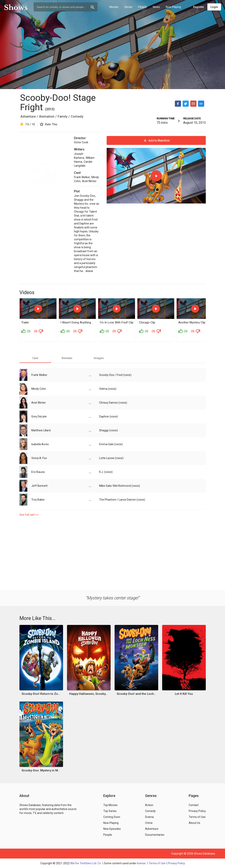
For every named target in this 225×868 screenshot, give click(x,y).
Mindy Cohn (39, 389)
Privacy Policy (176, 863)
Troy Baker (38, 500)
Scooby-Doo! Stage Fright (58, 102)
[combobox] (66, 7)
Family (63, 116)
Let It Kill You (184, 694)
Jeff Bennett (39, 486)
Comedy (77, 116)
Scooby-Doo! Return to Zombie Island (41, 694)
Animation (47, 116)
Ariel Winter (89, 181)
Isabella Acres (40, 444)
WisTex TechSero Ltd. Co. (86, 863)
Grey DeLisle (39, 416)
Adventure (28, 116)
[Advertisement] (113, 552)
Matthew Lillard (41, 430)
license (141, 863)
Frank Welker (82, 177)
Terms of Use (157, 863)
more (89, 271)
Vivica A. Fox (39, 458)
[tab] (35, 358)
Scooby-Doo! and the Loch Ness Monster (136, 694)
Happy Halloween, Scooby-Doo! (89, 694)
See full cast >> (29, 515)
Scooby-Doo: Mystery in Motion (41, 770)
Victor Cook (81, 142)
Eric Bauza (38, 472)
